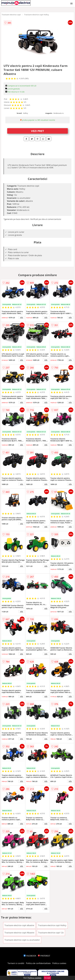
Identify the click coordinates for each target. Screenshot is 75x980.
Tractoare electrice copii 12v (51, 933)
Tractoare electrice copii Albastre (19, 933)
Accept (47, 978)
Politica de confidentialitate (38, 963)
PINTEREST (44, 956)
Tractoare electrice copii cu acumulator (22, 940)
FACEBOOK (30, 956)
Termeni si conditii (16, 963)
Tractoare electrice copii (11, 15)
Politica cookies (59, 963)
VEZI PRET (37, 131)
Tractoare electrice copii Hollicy (37, 15)
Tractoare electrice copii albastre (19, 925)
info (21, 317)
